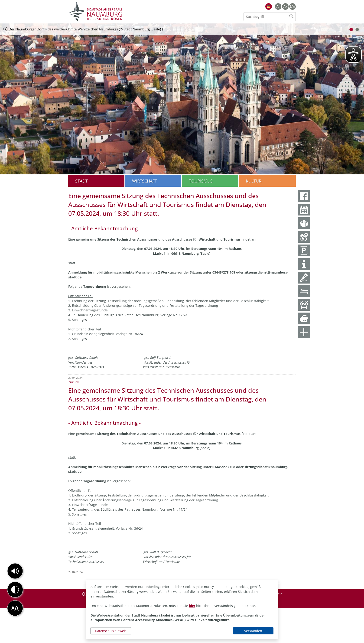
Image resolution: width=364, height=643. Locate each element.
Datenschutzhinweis (111, 631)
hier (192, 606)
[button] (15, 571)
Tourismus (201, 181)
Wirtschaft (145, 181)
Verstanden (253, 631)
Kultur (254, 181)
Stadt (81, 181)
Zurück (74, 382)
